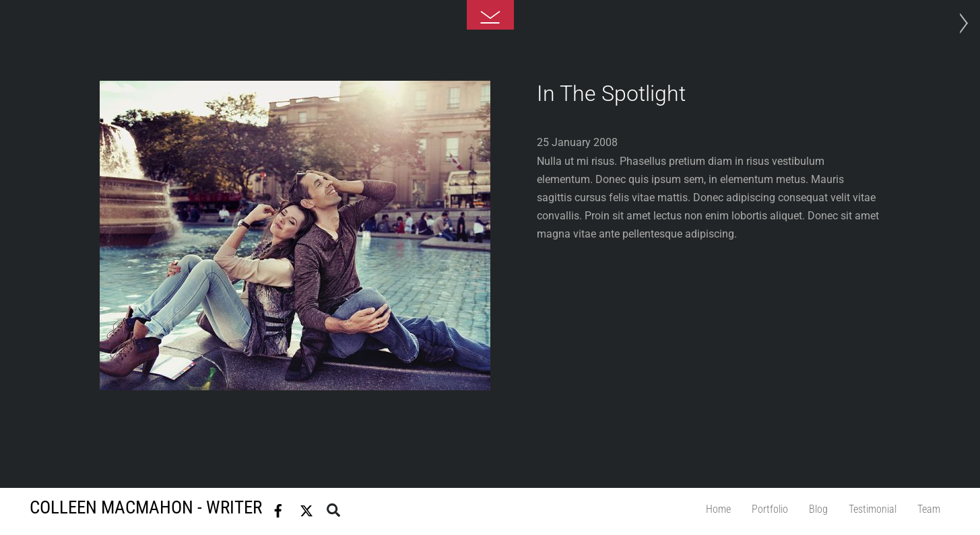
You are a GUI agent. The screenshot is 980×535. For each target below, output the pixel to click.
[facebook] (278, 508)
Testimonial (873, 509)
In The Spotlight (611, 94)
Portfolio (770, 509)
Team (929, 509)
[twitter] (306, 508)
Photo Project (960, 24)
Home (718, 509)
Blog (818, 509)
